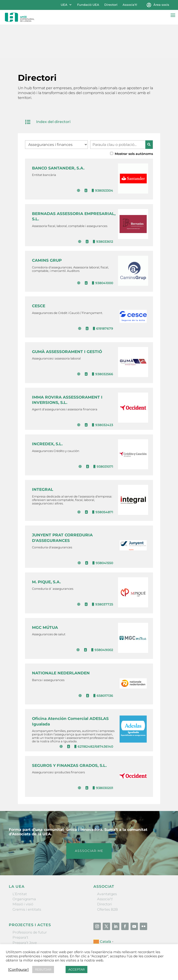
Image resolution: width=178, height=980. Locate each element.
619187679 (103, 295)
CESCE (39, 273)
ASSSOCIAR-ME (89, 817)
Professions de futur (30, 899)
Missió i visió (23, 871)
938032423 (103, 392)
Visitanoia (21, 930)
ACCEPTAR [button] (76, 969)
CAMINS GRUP (47, 227)
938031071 (103, 433)
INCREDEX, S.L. (47, 411)
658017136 (103, 662)
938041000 (103, 249)
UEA (64, 5)
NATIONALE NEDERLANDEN (61, 640)
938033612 (103, 208)
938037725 (103, 571)
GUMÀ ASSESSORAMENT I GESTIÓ (67, 318)
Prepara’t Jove (25, 909)
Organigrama (24, 865)
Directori (111, 5)
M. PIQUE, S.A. (46, 548)
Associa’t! (130, 5)
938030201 (103, 755)
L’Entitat (20, 860)
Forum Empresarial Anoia (35, 920)
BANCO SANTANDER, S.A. (58, 135)
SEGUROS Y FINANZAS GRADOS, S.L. (69, 732)
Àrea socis (161, 5)
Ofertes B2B (107, 876)
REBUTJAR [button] (43, 969)
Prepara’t (20, 904)
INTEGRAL (43, 456)
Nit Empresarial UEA (30, 914)
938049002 (102, 617)
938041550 (103, 530)
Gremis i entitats (27, 876)
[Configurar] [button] (18, 970)
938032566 (103, 341)
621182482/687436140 (94, 713)
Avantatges (107, 860)
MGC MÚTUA (45, 594)
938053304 (102, 157)
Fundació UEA (88, 5)
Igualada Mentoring (30, 925)
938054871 (103, 479)
